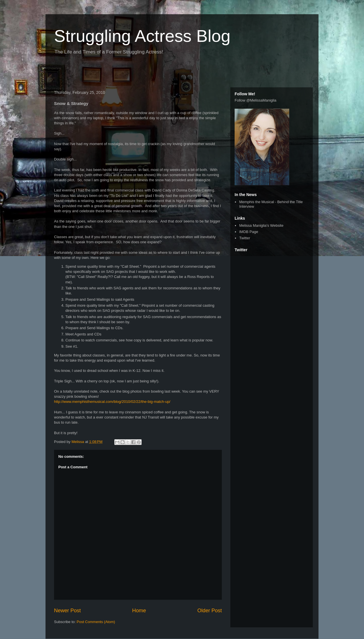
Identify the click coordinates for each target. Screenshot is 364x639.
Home (139, 611)
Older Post (210, 611)
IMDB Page (249, 232)
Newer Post (67, 611)
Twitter (245, 238)
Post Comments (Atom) (96, 622)
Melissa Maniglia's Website (261, 225)
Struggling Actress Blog (142, 36)
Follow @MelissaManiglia (256, 100)
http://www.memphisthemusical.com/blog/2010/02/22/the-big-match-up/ (112, 402)
